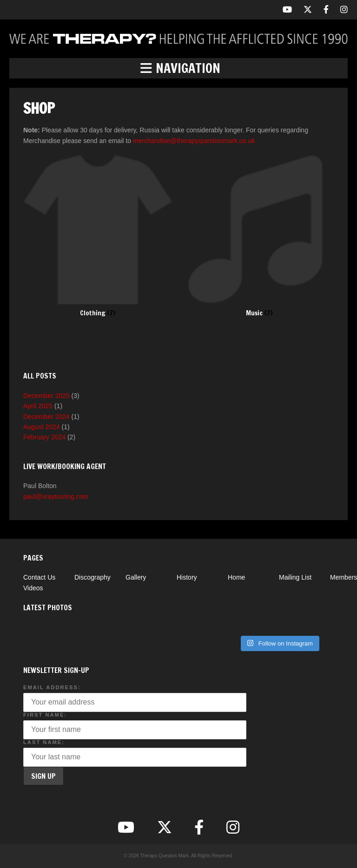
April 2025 (38, 406)
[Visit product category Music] (259, 236)
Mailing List (295, 577)
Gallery (136, 577)
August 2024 (42, 427)
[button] (178, 68)
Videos (33, 588)
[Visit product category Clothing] (98, 236)
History (187, 577)
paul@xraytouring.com (56, 496)
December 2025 (46, 396)
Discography (93, 577)
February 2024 (44, 437)
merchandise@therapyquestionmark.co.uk (194, 141)
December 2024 (46, 417)
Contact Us (39, 577)
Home (236, 577)
